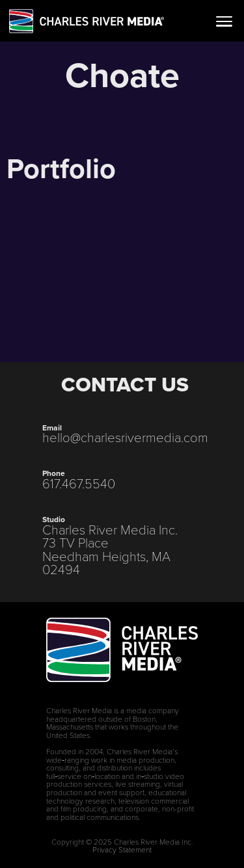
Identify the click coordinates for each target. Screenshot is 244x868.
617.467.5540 (79, 484)
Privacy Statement (122, 850)
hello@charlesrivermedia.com (125, 438)
